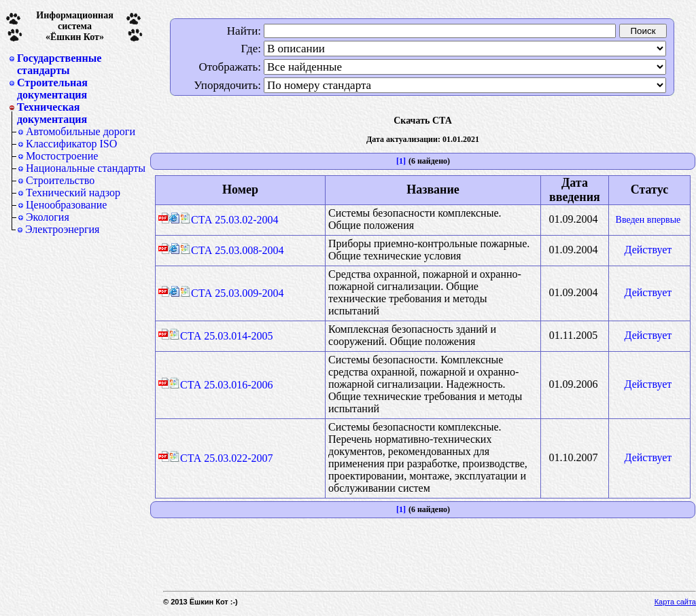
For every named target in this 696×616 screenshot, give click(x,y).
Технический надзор (73, 193)
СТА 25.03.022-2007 (221, 458)
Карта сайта (675, 602)
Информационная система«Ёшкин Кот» (75, 26)
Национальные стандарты (86, 168)
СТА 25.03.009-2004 (232, 293)
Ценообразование (66, 205)
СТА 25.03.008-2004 (232, 250)
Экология (48, 217)
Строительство (60, 180)
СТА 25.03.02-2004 (229, 220)
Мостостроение (62, 156)
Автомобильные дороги (81, 131)
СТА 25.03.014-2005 (221, 336)
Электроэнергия (62, 229)
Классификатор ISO (71, 144)
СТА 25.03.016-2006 (221, 385)
